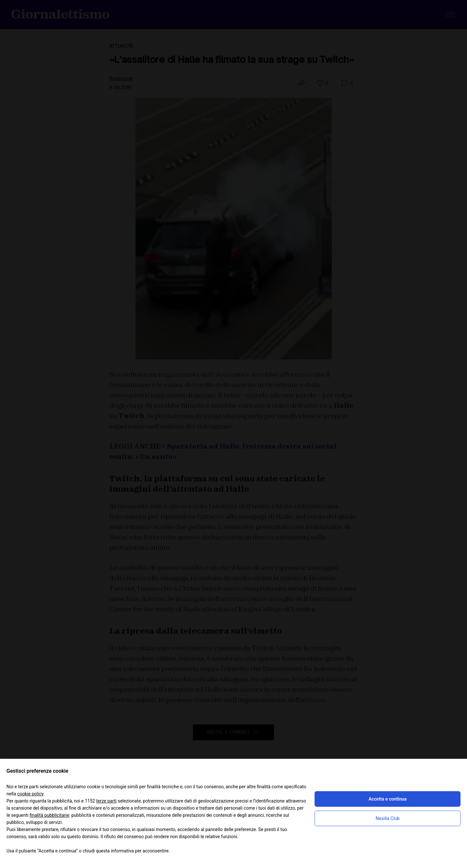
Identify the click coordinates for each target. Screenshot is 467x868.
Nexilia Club (388, 818)
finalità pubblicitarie (49, 815)
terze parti (106, 801)
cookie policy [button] (30, 794)
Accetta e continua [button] (387, 799)
